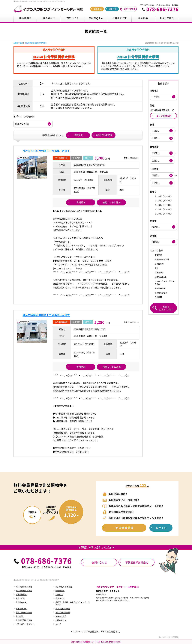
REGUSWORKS (174, 637)
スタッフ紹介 (61, 616)
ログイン (59, 594)
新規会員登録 (21, 594)
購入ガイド (20, 598)
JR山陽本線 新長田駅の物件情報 (36, 43)
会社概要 (19, 616)
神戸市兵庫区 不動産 (24, 587)
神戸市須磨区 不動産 (24, 591)
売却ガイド (60, 598)
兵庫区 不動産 (18, 43)
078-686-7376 (162, 9)
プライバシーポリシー (25, 624)
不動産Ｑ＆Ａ (21, 602)
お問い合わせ (61, 620)
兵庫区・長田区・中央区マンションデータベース (73, 603)
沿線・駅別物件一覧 (24, 612)
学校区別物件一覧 (63, 612)
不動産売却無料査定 (24, 620)
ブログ (58, 624)
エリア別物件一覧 (63, 609)
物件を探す (60, 591)
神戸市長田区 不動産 (64, 587)
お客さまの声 (21, 609)
